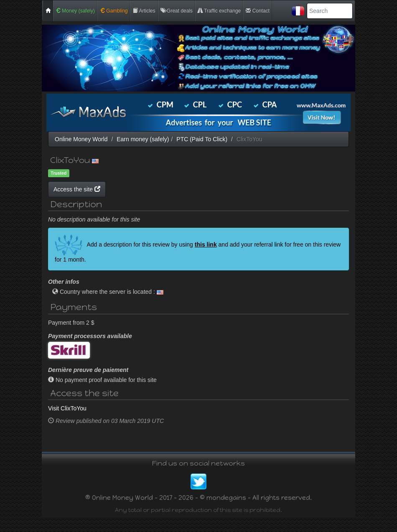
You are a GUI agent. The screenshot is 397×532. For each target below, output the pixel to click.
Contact (258, 11)
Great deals (177, 11)
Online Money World (81, 139)
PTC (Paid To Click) (202, 139)
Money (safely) (75, 11)
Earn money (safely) (143, 139)
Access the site (156, 189)
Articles (144, 11)
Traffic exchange (219, 11)
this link (206, 259)
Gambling (114, 11)
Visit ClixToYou (67, 423)
